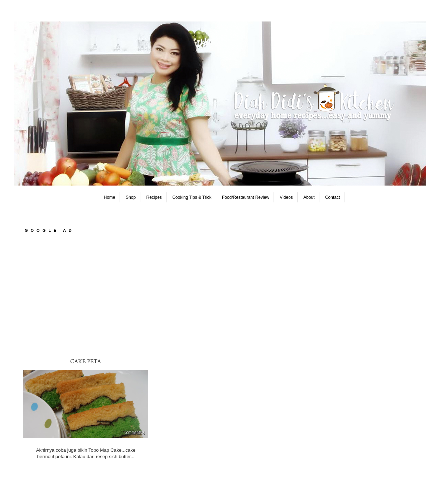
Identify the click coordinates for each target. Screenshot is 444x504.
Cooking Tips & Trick (192, 197)
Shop (131, 197)
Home (110, 197)
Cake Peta (86, 361)
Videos (286, 197)
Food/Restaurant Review (246, 197)
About (309, 197)
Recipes (154, 197)
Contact (332, 197)
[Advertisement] (222, 295)
